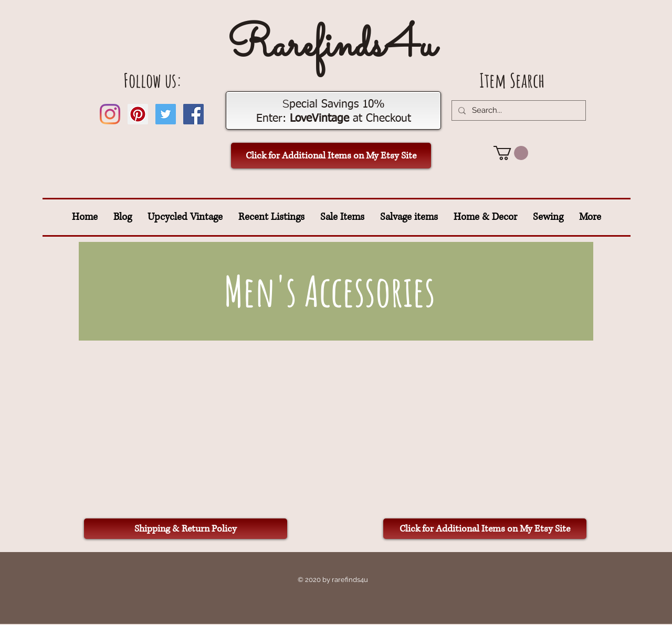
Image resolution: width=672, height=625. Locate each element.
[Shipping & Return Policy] (186, 529)
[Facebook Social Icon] (193, 114)
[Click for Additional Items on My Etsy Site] (331, 156)
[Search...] (518, 110)
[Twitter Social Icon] (166, 114)
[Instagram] (110, 114)
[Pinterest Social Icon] (138, 114)
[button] (511, 153)
